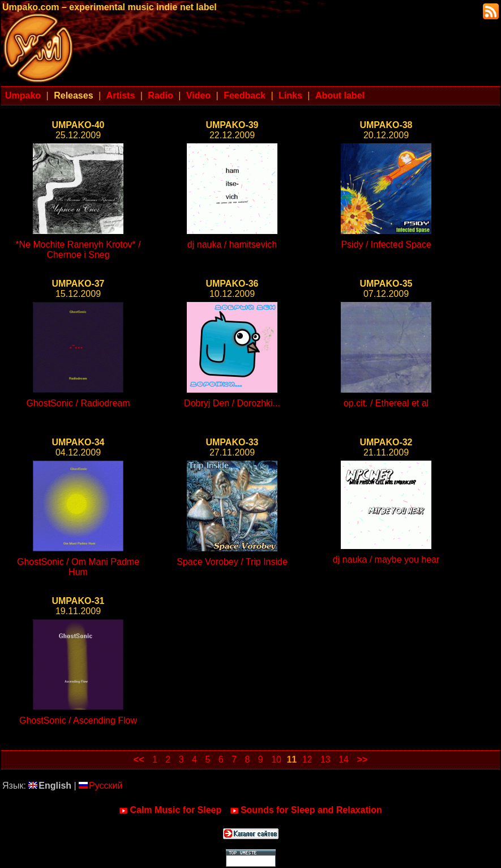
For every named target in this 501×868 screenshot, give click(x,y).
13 (326, 760)
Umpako (23, 95)
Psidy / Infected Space (386, 244)
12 (307, 760)
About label (340, 95)
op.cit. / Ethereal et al (386, 403)
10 (276, 760)
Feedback (245, 95)
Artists (121, 95)
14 (344, 760)
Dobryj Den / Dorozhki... (232, 403)
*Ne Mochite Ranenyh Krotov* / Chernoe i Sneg (78, 250)
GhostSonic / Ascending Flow (78, 720)
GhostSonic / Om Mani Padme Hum (78, 567)
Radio (160, 95)
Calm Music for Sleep (170, 810)
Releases (73, 95)
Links (290, 95)
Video (198, 95)
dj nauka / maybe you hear (386, 559)
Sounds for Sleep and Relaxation (306, 810)
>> (362, 760)
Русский (100, 786)
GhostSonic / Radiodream (78, 403)
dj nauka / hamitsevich (232, 244)
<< (139, 760)
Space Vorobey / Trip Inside (232, 562)
